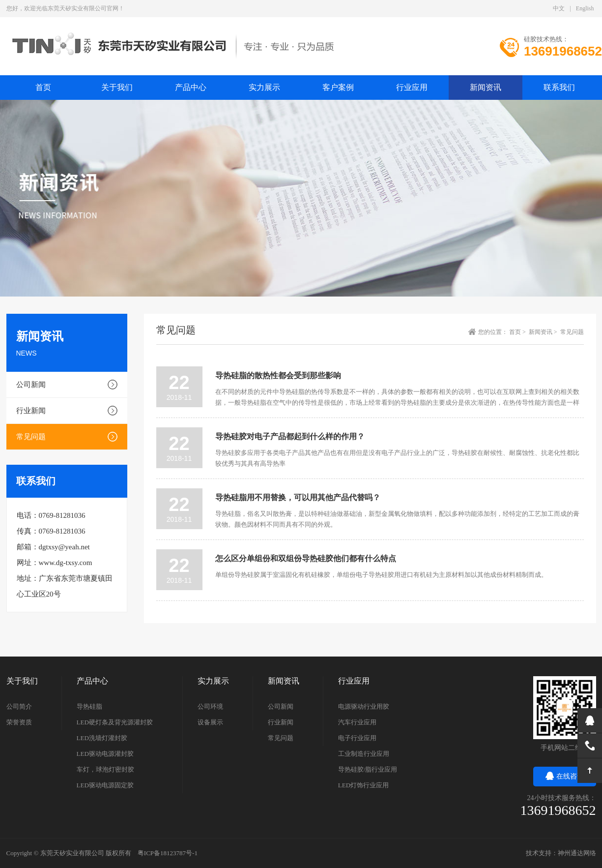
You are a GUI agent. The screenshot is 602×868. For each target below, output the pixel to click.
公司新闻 (31, 385)
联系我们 (559, 87)
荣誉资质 (19, 722)
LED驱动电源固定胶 (105, 785)
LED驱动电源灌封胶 (105, 754)
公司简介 (19, 706)
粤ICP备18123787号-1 (168, 853)
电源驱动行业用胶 (364, 706)
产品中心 (191, 87)
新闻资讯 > (544, 332)
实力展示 (264, 87)
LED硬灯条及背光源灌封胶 (115, 722)
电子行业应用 (357, 738)
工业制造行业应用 (364, 754)
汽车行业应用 (357, 722)
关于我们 (117, 87)
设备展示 (210, 722)
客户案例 (338, 87)
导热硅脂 (89, 706)
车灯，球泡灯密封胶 (105, 769)
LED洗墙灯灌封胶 (102, 738)
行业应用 (412, 87)
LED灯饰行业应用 (363, 785)
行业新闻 (31, 411)
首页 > (518, 332)
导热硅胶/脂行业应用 (368, 769)
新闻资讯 (486, 87)
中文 (559, 8)
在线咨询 (565, 776)
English (585, 8)
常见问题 (31, 437)
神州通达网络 (577, 853)
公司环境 (210, 706)
